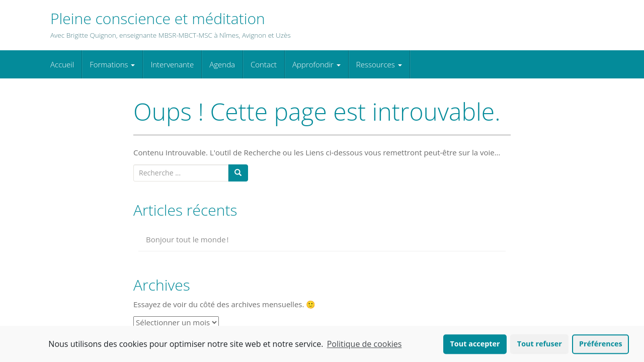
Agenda (222, 64)
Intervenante (172, 64)
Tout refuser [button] (540, 345)
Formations (112, 64)
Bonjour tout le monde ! (187, 239)
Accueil (62, 64)
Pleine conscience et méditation (158, 18)
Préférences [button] (601, 345)
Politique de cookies (365, 345)
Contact (264, 64)
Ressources (379, 64)
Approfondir (316, 64)
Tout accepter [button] (475, 345)
